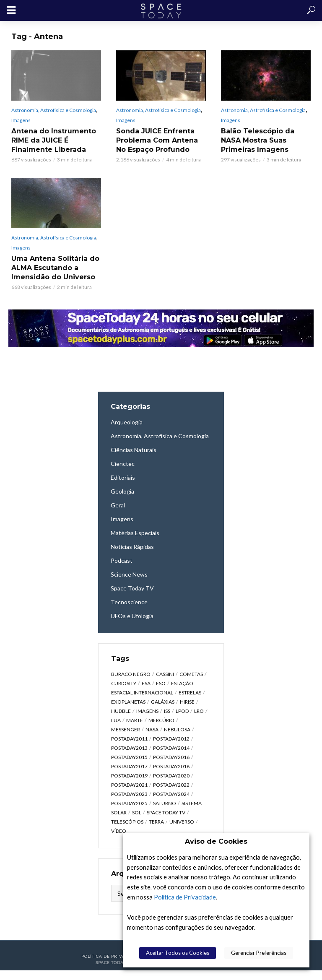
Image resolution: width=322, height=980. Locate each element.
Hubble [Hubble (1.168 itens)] (121, 711)
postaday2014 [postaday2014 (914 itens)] (171, 748)
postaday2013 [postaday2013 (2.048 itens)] (129, 748)
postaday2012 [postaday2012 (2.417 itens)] (171, 739)
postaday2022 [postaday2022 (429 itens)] (171, 785)
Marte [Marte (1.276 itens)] (135, 720)
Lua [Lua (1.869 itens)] (116, 720)
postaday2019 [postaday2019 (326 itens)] (129, 776)
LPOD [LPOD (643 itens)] (182, 711)
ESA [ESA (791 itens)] (146, 683)
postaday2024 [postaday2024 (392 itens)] (171, 794)
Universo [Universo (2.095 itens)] (182, 822)
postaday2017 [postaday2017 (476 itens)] (129, 766)
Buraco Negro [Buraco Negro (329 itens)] (131, 674)
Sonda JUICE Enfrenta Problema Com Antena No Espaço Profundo (157, 140)
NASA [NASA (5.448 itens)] (152, 729)
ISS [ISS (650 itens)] (167, 711)
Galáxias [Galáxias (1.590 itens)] (163, 702)
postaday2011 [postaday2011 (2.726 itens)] (129, 739)
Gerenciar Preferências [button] (259, 953)
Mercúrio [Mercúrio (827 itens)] (161, 720)
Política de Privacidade (185, 897)
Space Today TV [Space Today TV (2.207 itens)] (166, 812)
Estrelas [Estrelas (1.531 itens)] (190, 693)
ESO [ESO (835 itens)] (161, 683)
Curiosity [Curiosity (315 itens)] (124, 683)
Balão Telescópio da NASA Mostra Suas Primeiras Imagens (258, 140)
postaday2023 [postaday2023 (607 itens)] (129, 794)
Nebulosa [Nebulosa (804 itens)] (177, 729)
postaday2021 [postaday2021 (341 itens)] (129, 785)
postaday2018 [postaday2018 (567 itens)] (171, 766)
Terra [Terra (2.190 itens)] (156, 822)
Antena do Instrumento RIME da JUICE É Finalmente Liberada (54, 140)
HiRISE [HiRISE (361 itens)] (187, 702)
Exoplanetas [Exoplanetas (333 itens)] (128, 702)
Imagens (21, 120)
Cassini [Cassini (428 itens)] (165, 674)
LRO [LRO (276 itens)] (199, 711)
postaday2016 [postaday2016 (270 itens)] (171, 757)
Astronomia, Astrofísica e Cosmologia (54, 110)
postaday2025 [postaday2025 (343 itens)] (129, 803)
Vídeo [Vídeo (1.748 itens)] (119, 831)
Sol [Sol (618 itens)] (137, 812)
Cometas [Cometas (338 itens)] (191, 674)
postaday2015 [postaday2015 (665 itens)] (129, 757)
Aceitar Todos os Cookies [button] (178, 953)
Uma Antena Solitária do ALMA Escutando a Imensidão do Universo (55, 268)
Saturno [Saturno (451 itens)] (165, 803)
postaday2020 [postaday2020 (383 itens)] (171, 776)
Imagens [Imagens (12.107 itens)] (147, 711)
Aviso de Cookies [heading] (216, 841)
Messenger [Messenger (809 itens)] (126, 729)
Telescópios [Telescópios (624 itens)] (127, 822)
